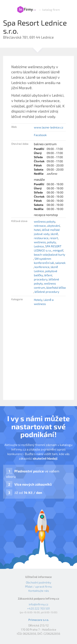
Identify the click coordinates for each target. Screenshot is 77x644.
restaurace (41, 238)
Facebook (40, 135)
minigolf (58, 250)
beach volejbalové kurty (49, 254)
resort (54, 238)
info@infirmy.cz (38, 604)
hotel (37, 230)
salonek (60, 263)
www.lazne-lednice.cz (49, 127)
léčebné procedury (47, 292)
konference (42, 267)
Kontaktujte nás (39, 591)
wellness (40, 242)
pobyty (51, 242)
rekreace (40, 226)
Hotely (38, 300)
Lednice (39, 246)
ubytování (53, 226)
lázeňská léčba (56, 288)
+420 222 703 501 (38, 608)
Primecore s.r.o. (39, 620)
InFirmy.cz (27, 10)
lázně (54, 234)
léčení (48, 275)
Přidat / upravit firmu (39, 586)
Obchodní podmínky (38, 582)
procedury (41, 279)
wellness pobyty (45, 221)
